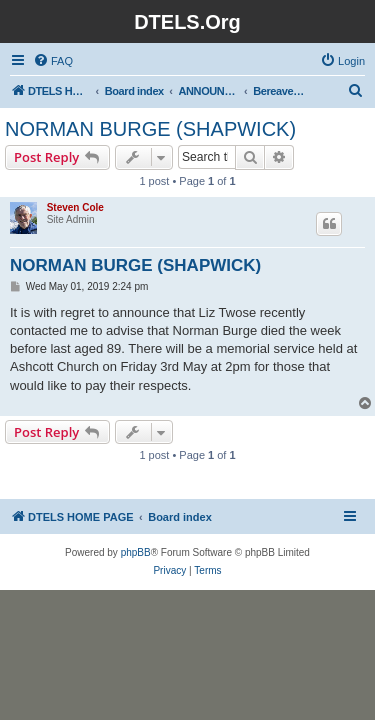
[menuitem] (53, 61)
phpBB (136, 552)
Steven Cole (75, 207)
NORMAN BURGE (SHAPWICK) (150, 129)
